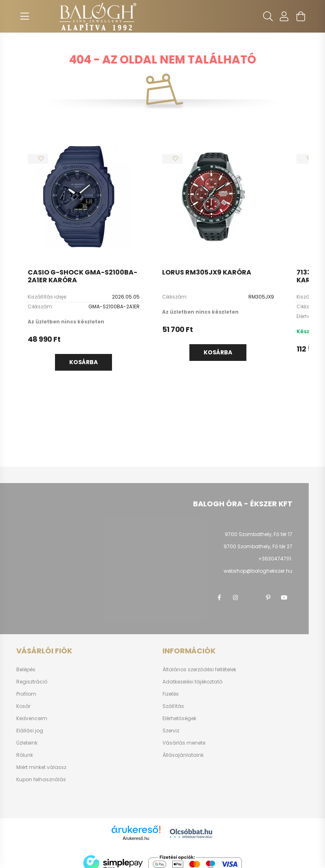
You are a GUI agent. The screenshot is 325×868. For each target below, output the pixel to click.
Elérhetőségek (179, 719)
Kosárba (83, 362)
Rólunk (25, 755)
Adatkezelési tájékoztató (192, 682)
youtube (284, 598)
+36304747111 (275, 559)
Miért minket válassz (41, 767)
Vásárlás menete (184, 743)
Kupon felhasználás (41, 780)
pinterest (268, 598)
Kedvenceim (32, 719)
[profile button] (284, 16)
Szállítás (173, 706)
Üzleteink (27, 743)
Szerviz (171, 731)
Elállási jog (30, 731)
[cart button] (301, 16)
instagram (235, 598)
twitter (252, 598)
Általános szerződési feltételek (199, 670)
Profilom (26, 694)
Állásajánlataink (183, 755)
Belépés (26, 670)
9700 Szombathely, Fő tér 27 (258, 546)
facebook (219, 598)
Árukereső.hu (136, 838)
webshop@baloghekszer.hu (258, 571)
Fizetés (171, 694)
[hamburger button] (24, 16)
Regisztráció (32, 682)
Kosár (23, 706)
